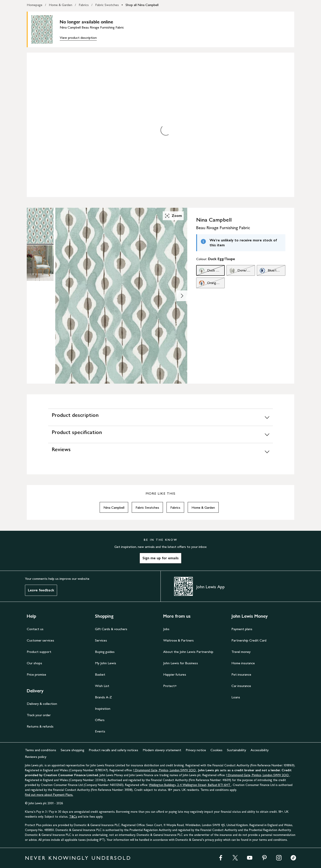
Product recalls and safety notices (113, 750)
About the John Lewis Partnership (188, 652)
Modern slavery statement (162, 750)
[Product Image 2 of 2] (40, 263)
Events (100, 731)
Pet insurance (241, 674)
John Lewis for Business (181, 663)
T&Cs (73, 817)
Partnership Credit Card (249, 640)
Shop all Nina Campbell (142, 5)
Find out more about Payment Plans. (49, 795)
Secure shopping (72, 750)
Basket (100, 674)
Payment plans (242, 629)
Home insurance (243, 663)
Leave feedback (41, 590)
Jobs (166, 629)
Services (101, 640)
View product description (78, 38)
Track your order (39, 715)
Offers (100, 720)
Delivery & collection (42, 704)
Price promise (36, 674)
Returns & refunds (40, 726)
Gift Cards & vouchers (111, 629)
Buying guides (105, 652)
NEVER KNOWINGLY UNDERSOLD (78, 858)
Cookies (216, 750)
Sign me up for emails (160, 558)
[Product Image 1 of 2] (40, 226)
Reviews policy (36, 757)
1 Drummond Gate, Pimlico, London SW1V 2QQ (165, 770)
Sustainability (237, 750)
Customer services (40, 640)
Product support (39, 652)
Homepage (35, 5)
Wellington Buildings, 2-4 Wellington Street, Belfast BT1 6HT (190, 785)
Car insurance (241, 686)
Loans (236, 697)
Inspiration (103, 709)
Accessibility (260, 750)
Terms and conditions (41, 750)
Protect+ (170, 686)
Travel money (241, 652)
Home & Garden (61, 5)
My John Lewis (106, 663)
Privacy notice (196, 750)
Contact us (35, 629)
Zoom (173, 216)
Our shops (34, 663)
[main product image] (45, 29)
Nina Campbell (114, 507)
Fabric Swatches (107, 5)
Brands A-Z (103, 697)
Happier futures (175, 674)
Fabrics (84, 5)
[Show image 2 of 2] (182, 296)
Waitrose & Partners (178, 640)
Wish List (102, 686)
